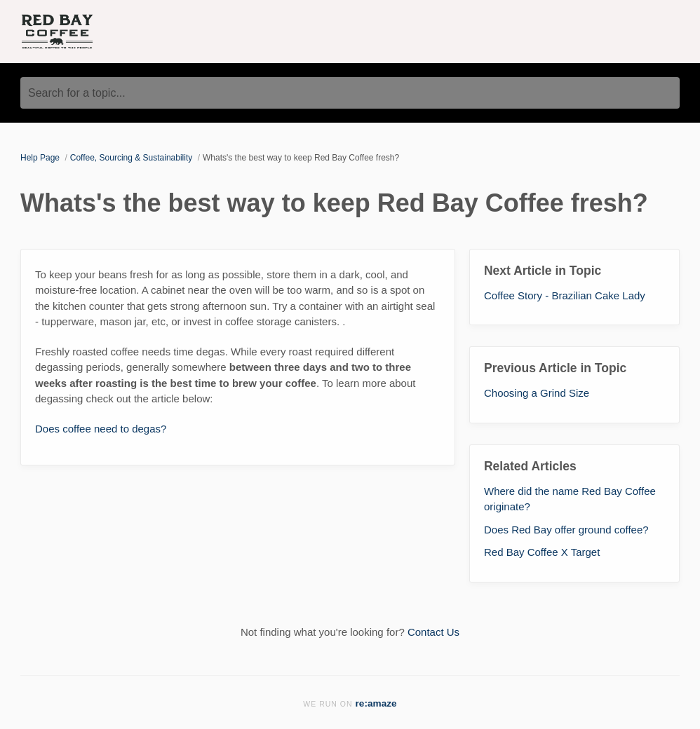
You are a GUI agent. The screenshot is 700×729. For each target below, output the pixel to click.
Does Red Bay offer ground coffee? (566, 530)
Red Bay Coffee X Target (542, 552)
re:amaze (376, 703)
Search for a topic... (77, 93)
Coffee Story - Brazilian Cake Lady (565, 295)
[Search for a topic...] (350, 93)
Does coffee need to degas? (101, 429)
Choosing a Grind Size (537, 393)
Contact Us (433, 632)
